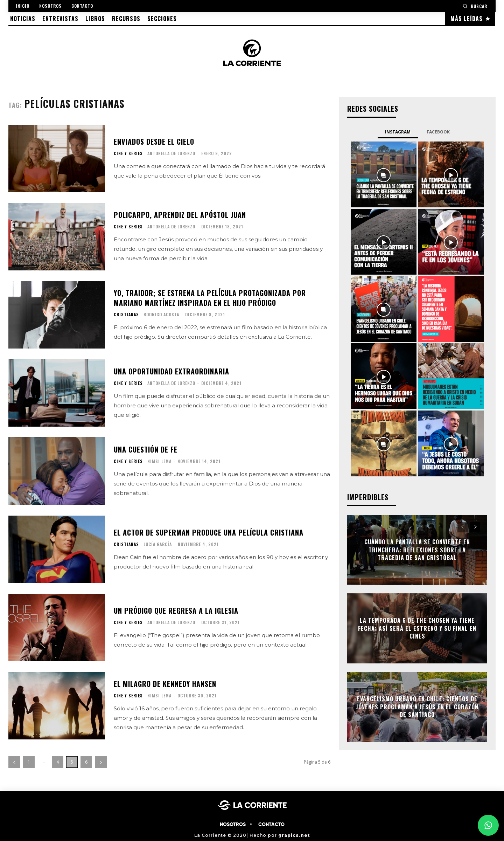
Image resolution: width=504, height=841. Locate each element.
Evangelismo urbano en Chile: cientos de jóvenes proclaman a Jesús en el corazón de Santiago (417, 707)
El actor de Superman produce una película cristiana (209, 532)
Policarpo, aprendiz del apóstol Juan (180, 215)
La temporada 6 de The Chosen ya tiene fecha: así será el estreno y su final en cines (417, 629)
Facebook (438, 132)
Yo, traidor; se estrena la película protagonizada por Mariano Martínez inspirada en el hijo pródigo (210, 298)
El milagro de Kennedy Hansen (165, 684)
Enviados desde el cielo (154, 142)
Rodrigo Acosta (161, 314)
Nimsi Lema (159, 461)
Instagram (398, 132)
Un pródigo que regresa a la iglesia (176, 611)
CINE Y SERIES (128, 153)
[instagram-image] (384, 174)
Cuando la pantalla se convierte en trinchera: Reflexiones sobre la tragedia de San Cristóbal (417, 550)
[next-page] (101, 762)
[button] (475, 6)
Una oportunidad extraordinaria (171, 371)
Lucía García (158, 544)
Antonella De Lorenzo (171, 153)
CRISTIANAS (126, 315)
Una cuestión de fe (146, 449)
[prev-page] (14, 762)
